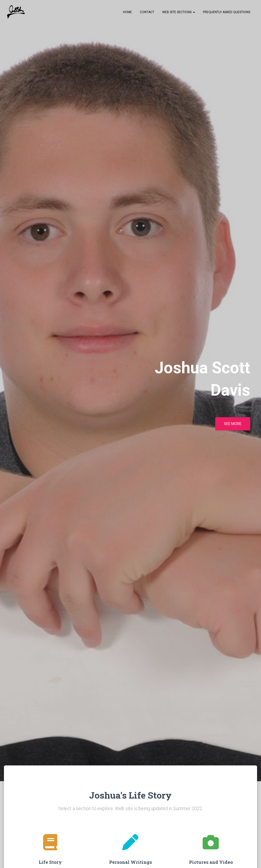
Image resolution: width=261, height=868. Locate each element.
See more (233, 426)
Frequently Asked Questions (227, 13)
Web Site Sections (179, 13)
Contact (147, 13)
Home (127, 13)
